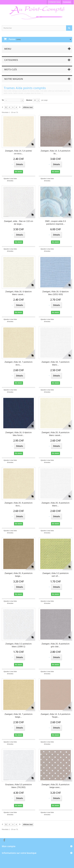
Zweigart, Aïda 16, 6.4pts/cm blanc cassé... (18, 293)
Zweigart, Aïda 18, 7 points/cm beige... (18, 716)
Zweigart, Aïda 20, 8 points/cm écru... (18, 504)
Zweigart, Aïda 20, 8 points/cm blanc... (55, 504)
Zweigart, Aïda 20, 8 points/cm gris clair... (55, 645)
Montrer (29, 100)
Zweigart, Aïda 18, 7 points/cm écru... (18, 363)
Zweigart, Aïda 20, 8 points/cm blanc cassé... (55, 434)
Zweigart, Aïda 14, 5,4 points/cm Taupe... (55, 716)
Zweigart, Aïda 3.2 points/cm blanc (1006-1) (18, 645)
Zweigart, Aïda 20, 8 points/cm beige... (18, 575)
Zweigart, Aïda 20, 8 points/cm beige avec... (55, 786)
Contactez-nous (54, 2)
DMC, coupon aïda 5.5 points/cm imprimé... (55, 223)
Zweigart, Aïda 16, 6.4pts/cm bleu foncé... (18, 434)
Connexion (67, 2)
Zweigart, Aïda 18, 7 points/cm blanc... (55, 363)
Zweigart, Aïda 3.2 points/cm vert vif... (55, 575)
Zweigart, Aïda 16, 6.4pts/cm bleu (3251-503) (55, 293)
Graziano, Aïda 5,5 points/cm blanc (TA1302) (18, 786)
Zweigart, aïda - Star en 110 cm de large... (18, 223)
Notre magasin (14, 79)
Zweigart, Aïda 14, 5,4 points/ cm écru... (18, 152)
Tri (3, 100)
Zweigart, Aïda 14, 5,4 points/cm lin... (55, 152)
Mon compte (9, 846)
